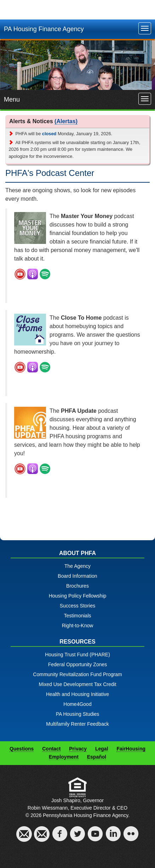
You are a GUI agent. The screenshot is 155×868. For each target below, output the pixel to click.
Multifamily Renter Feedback (77, 724)
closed (49, 134)
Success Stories (77, 606)
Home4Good (77, 704)
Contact (51, 749)
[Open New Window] (20, 274)
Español (97, 757)
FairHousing (131, 749)
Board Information (77, 576)
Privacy (78, 749)
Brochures (77, 586)
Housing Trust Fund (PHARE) (77, 655)
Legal (102, 749)
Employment (64, 757)
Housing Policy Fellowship (78, 596)
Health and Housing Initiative (77, 694)
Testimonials (77, 616)
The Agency (77, 566)
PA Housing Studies (78, 714)
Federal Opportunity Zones (78, 664)
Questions (22, 749)
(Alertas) (66, 121)
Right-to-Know (78, 626)
